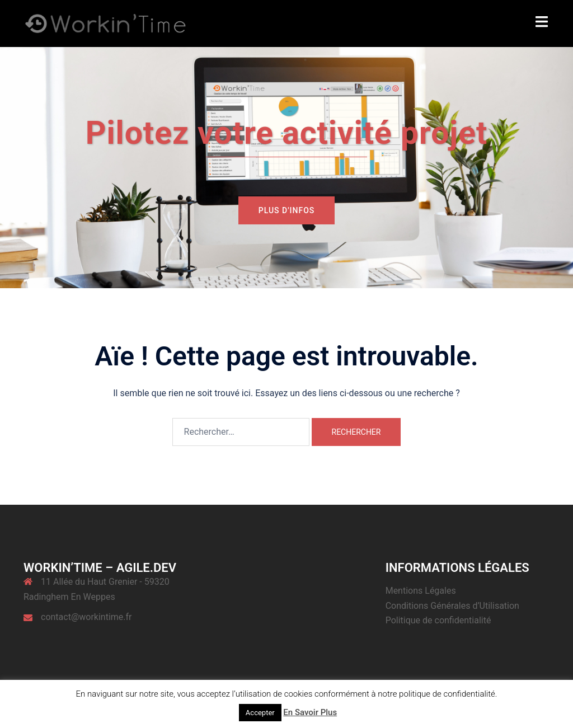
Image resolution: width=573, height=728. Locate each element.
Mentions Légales (421, 591)
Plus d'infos (287, 210)
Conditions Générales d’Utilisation (452, 606)
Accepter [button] (260, 713)
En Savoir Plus (310, 712)
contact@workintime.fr (86, 617)
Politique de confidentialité (438, 620)
